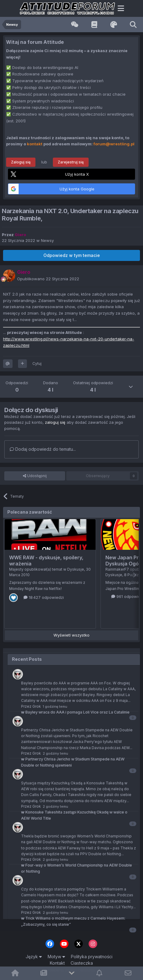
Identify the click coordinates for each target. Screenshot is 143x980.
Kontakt (57, 963)
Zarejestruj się (71, 162)
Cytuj (37, 364)
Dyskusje (76, 569)
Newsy (47, 240)
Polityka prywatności (92, 957)
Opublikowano (48, 279)
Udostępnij (35, 476)
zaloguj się (55, 422)
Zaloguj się (21, 162)
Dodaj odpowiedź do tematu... (43, 449)
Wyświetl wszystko (71, 635)
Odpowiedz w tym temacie (72, 255)
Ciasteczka (82, 963)
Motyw (56, 957)
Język (34, 957)
